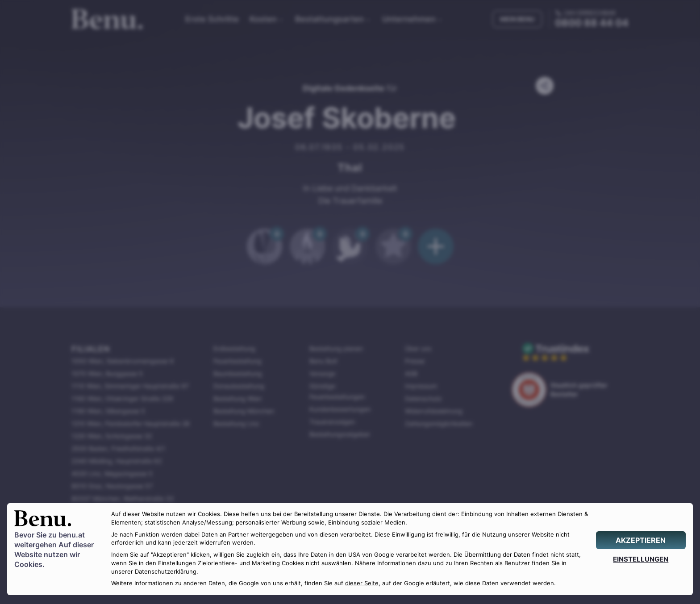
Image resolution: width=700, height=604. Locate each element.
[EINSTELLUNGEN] (641, 559)
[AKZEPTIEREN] (641, 540)
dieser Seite (362, 583)
